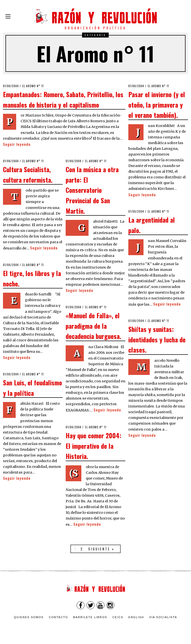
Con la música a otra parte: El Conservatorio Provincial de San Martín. (92, 190)
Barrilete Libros (90, 617)
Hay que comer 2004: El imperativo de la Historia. (94, 446)
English (136, 617)
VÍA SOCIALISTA (163, 617)
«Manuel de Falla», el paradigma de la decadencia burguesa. (93, 326)
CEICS (118, 617)
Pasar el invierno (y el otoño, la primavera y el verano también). (157, 104)
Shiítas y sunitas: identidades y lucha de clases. (157, 339)
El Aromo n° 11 (33, 86)
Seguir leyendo (17, 144)
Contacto (58, 617)
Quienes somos (29, 617)
